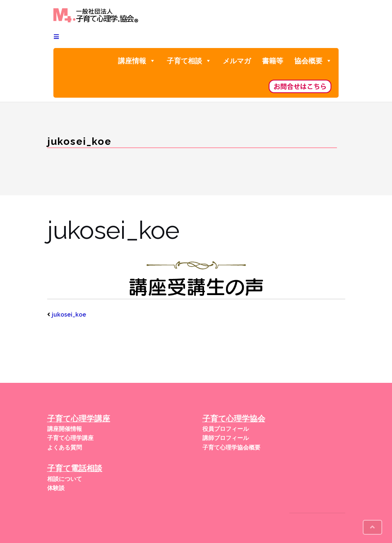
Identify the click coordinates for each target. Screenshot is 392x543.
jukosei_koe (69, 315)
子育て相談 (189, 61)
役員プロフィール (226, 429)
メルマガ (237, 61)
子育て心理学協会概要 (231, 447)
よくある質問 (65, 447)
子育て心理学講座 (70, 438)
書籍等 (273, 61)
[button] (152, 61)
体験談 (56, 488)
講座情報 (137, 61)
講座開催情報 (65, 429)
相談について (65, 479)
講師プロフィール (226, 438)
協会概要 (313, 61)
